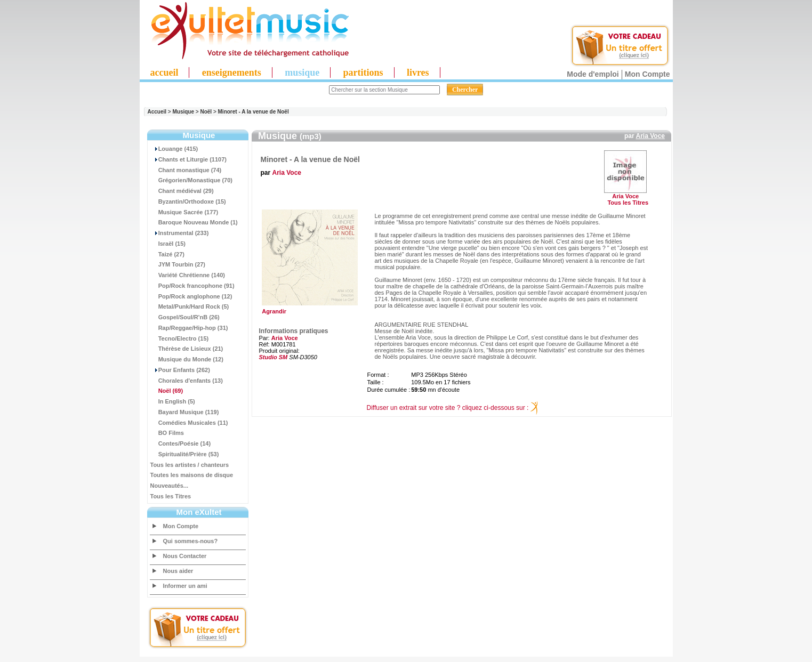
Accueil (157, 112)
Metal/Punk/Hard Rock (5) (190, 306)
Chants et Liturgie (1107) (188, 159)
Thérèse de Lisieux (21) (187, 349)
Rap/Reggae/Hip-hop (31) (189, 328)
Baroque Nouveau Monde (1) (194, 222)
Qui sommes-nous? (191, 541)
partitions (363, 72)
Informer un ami (185, 586)
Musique (183, 112)
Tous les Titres (171, 496)
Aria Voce (650, 136)
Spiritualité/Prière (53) (185, 454)
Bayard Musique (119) (185, 412)
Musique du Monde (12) (187, 359)
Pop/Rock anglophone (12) (191, 296)
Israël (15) (168, 244)
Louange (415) (174, 149)
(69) (167, 391)
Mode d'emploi (593, 74)
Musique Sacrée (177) (184, 212)
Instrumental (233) (180, 233)
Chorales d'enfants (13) (187, 381)
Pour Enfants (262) (180, 370)
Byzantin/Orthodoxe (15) (188, 201)
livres (418, 72)
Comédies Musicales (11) (189, 423)
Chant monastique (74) (186, 170)
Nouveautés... (170, 486)
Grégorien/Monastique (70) (191, 180)
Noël (206, 112)
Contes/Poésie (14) (181, 443)
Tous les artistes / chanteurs (190, 465)
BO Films (167, 433)
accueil (164, 72)
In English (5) (173, 401)
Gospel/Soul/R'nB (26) (185, 317)
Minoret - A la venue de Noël (254, 112)
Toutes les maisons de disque (192, 475)
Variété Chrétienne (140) (188, 275)
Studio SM (274, 357)
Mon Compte (648, 74)
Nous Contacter (185, 556)
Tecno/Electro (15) (180, 338)
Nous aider (178, 571)
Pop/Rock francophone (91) (192, 286)
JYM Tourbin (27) (178, 264)
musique (302, 72)
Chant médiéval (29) (182, 191)
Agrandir (308, 309)
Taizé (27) (167, 254)
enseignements (232, 72)
